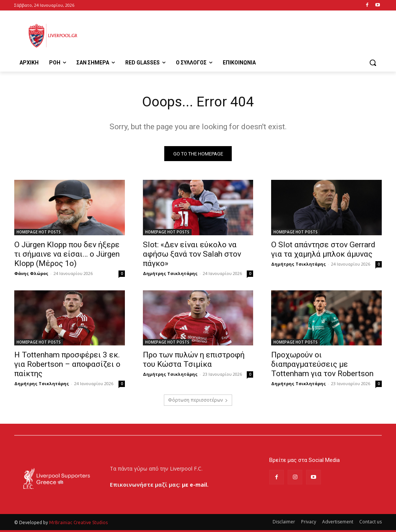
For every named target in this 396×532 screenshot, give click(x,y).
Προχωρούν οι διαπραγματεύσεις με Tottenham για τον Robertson (322, 366)
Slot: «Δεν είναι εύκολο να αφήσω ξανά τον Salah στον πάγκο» (192, 256)
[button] (373, 63)
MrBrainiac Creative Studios (78, 524)
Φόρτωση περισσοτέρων (198, 401)
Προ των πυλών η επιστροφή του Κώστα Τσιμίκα (194, 361)
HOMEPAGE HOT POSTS (39, 233)
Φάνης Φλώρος (31, 275)
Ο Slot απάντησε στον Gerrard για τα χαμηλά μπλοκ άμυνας (323, 251)
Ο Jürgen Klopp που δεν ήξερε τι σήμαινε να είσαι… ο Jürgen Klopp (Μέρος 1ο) (67, 256)
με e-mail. (195, 486)
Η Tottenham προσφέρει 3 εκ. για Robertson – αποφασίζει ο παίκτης (67, 366)
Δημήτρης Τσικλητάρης (170, 275)
